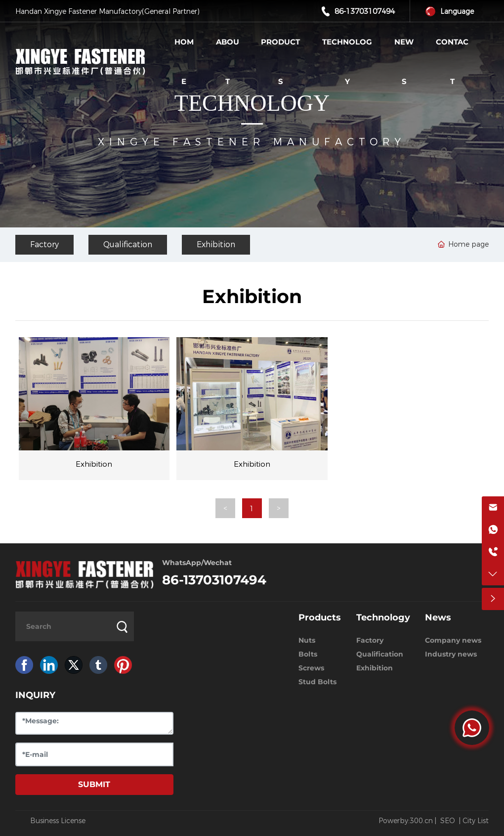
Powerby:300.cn (406, 821)
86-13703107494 (365, 11)
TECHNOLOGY (252, 103)
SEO (448, 821)
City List (476, 821)
